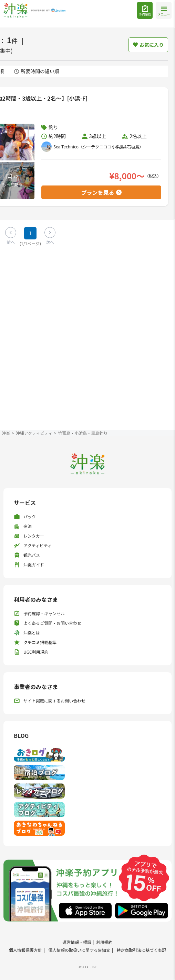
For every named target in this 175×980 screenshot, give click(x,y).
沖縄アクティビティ (34, 433)
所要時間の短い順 (37, 71)
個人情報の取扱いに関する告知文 (79, 950)
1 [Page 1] (30, 233)
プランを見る (101, 192)
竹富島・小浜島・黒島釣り (83, 433)
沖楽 (6, 433)
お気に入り (148, 45)
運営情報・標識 (77, 942)
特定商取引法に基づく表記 (141, 950)
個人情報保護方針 (25, 950)
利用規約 (104, 942)
